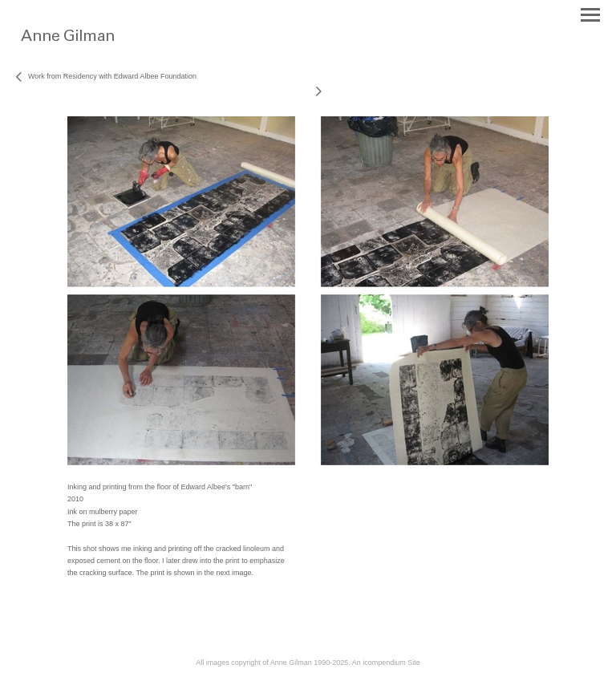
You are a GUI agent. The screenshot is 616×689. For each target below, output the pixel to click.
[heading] (98, 47)
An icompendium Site (386, 663)
